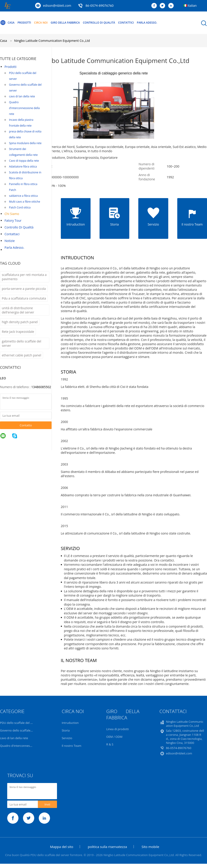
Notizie (10, 241)
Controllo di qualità (99, 23)
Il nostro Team (72, 746)
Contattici (126, 23)
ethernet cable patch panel (22, 355)
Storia (66, 730)
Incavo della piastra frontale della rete (21, 123)
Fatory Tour (13, 220)
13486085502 (41, 387)
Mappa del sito (62, 847)
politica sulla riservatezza (107, 847)
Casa (7, 23)
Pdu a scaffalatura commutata (24, 298)
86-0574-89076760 (100, 6)
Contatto (26, 425)
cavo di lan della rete (22, 96)
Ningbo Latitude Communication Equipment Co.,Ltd (52, 41)
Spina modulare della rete (25, 143)
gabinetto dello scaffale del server (22, 343)
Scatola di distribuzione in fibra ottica (25, 175)
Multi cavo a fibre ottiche (25, 202)
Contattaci (12, 234)
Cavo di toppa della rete (24, 161)
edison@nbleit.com (57, 6)
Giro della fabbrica (65, 23)
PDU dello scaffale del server (23, 76)
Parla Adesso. (147, 23)
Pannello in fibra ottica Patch (23, 187)
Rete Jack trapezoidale (18, 332)
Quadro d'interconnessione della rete (24, 108)
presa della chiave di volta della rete (25, 134)
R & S (110, 744)
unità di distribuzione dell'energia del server (18, 310)
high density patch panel (20, 322)
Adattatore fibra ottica (23, 167)
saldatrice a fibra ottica (23, 196)
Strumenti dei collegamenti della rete (23, 152)
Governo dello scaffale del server (25, 88)
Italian (192, 6)
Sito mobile (150, 847)
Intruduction (70, 723)
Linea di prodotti (118, 729)
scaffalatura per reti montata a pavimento (24, 277)
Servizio (67, 738)
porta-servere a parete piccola (24, 289)
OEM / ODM (114, 737)
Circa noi (41, 23)
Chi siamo (12, 214)
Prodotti (24, 23)
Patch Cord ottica (20, 207)
